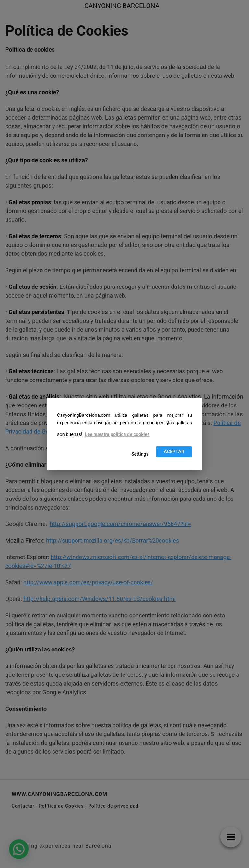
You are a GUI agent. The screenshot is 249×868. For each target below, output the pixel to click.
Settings (140, 454)
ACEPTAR (174, 452)
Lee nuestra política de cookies (117, 434)
